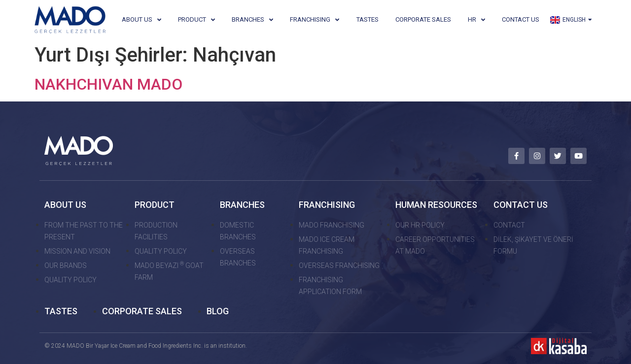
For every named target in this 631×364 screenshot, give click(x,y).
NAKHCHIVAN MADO (108, 84)
